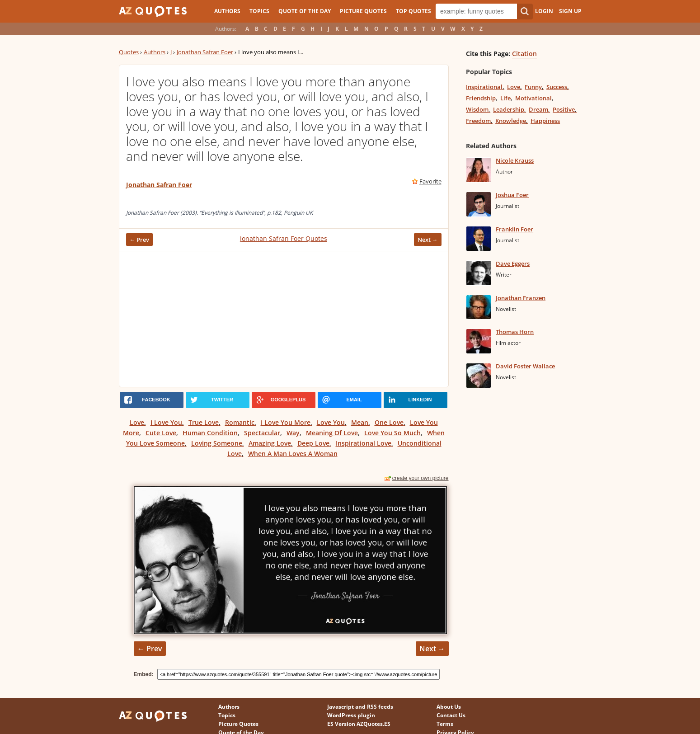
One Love (389, 422)
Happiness (545, 121)
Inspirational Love (364, 443)
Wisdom (477, 109)
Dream (538, 109)
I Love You (166, 422)
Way (293, 433)
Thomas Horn (515, 332)
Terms (445, 724)
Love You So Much (392, 433)
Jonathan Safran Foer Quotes (284, 238)
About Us (449, 707)
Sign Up (570, 11)
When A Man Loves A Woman (293, 454)
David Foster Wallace (525, 366)
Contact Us (451, 715)
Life (505, 98)
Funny (533, 87)
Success (557, 87)
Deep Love (313, 443)
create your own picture (420, 478)
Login (544, 11)
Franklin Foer (514, 229)
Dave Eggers (513, 263)
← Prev (140, 240)
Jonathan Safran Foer (205, 52)
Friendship (481, 98)
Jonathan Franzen (521, 298)
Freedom (478, 121)
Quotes (129, 52)
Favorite (430, 181)
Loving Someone (217, 443)
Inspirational (484, 87)
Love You (331, 422)
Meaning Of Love (332, 433)
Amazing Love (270, 443)
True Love (204, 422)
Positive (564, 109)
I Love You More (286, 422)
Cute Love (161, 433)
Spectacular (262, 433)
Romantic (240, 422)
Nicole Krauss (515, 160)
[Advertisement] (284, 319)
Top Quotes (413, 11)
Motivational (533, 98)
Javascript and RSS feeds (360, 707)
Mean (360, 422)
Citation (524, 54)
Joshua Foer (512, 195)
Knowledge (511, 121)
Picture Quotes (363, 11)
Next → (428, 240)
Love (137, 422)
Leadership (509, 109)
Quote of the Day (305, 11)
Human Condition (210, 433)
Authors (227, 11)
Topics (259, 11)
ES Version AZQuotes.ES (359, 724)
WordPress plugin (351, 715)
